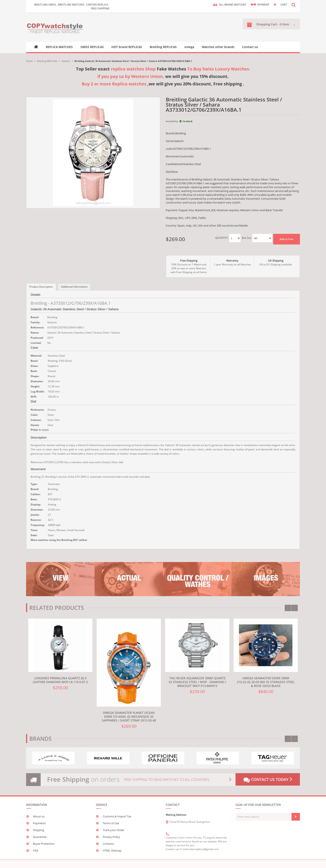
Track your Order (113, 830)
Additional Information (74, 287)
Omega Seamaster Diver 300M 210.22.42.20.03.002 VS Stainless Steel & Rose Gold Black (266, 682)
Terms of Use (111, 823)
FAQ (36, 850)
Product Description (41, 287)
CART (284, 5)
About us (39, 816)
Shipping (39, 830)
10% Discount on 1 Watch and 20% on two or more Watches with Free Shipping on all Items (189, 266)
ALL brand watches (233, 5)
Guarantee (40, 837)
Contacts (108, 844)
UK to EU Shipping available (276, 262)
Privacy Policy (111, 837)
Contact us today (268, 780)
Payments (39, 823)
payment (263, 5)
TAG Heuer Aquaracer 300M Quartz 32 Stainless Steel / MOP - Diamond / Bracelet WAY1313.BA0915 (197, 682)
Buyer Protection (44, 844)
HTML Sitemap (112, 850)
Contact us (250, 47)
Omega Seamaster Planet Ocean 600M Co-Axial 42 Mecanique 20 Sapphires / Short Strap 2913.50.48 (129, 717)
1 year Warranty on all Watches (232, 262)
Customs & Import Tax (117, 816)
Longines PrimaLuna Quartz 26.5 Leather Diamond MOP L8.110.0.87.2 (60, 680)
